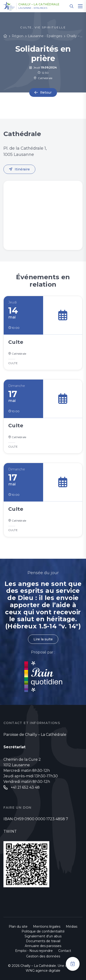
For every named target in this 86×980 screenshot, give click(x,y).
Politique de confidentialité (43, 931)
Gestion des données (43, 956)
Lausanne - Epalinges (33, 8)
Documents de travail (43, 941)
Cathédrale (43, 78)
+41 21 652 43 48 (25, 787)
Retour (46, 92)
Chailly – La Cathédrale (39, 4)
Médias (72, 927)
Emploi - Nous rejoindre (34, 951)
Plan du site (18, 927)
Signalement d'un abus (43, 936)
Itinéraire (22, 169)
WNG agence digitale (43, 971)
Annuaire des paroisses (43, 946)
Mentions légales (47, 927)
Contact (65, 951)
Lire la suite (43, 639)
